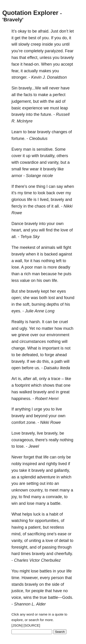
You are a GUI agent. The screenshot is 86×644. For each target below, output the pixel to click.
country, (36, 490)
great (65, 392)
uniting (35, 541)
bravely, (29, 433)
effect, (33, 58)
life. (55, 280)
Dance (17, 224)
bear (32, 132)
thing (41, 186)
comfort (18, 422)
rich (27, 274)
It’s (14, 31)
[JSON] (17, 625)
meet (54, 490)
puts (67, 274)
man (27, 149)
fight (67, 247)
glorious (19, 200)
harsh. (35, 322)
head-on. (32, 64)
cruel (63, 322)
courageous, (23, 440)
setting (32, 483)
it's (14, 193)
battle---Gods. (61, 597)
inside (48, 44)
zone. (31, 422)
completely (34, 51)
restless (57, 527)
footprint (22, 385)
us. (37, 368)
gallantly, (62, 470)
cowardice (29, 162)
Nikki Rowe (50, 422)
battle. (56, 503)
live (59, 409)
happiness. (21, 399)
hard (16, 554)
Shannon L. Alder (30, 604)
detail (64, 541)
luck (37, 514)
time (28, 193)
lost (52, 298)
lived (62, 464)
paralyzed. (54, 51)
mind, (17, 534)
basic (16, 108)
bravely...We (30, 88)
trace (56, 379)
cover (17, 156)
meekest (28, 247)
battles (46, 571)
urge (38, 409)
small (16, 169)
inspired (30, 464)
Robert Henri (47, 399)
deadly (64, 267)
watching (20, 521)
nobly (16, 464)
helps (27, 514)
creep (36, 44)
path (59, 361)
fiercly (17, 206)
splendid (28, 477)
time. (16, 578)
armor (17, 176)
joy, (15, 497)
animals (48, 247)
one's (52, 534)
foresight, (20, 547)
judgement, (22, 101)
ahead (61, 355)
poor (29, 267)
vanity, (54, 162)
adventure (46, 477)
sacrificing (36, 534)
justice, (18, 591)
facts (28, 95)
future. (46, 114)
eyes (61, 291)
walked (26, 392)
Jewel (34, 446)
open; (17, 298)
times (26, 554)
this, (46, 361)
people (38, 591)
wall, (19, 261)
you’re (17, 51)
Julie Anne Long (40, 311)
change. (19, 348)
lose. (16, 267)
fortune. (18, 139)
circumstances (33, 341)
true (43, 597)
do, (65, 38)
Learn (17, 132)
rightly (52, 464)
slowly (24, 44)
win (15, 503)
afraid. (44, 31)
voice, (17, 597)
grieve (24, 335)
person (57, 578)
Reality (18, 322)
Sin (14, 88)
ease (62, 534)
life (30, 200)
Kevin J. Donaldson (49, 77)
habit (54, 514)
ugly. (24, 328)
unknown (20, 490)
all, (35, 379)
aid (58, 101)
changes (59, 132)
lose (31, 503)
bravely (67, 58)
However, (30, 578)
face (15, 64)
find (49, 230)
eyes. (16, 311)
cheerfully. (64, 554)
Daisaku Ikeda (57, 368)
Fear (69, 51)
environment (58, 335)
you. (46, 38)
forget (29, 457)
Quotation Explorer (30, 13)
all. (57, 206)
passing (49, 547)
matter (48, 328)
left (59, 261)
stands (18, 584)
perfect (59, 95)
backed (51, 254)
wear (34, 169)
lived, (45, 200)
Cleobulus (38, 139)
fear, (15, 71)
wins (28, 597)
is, (20, 379)
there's (21, 186)
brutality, (48, 156)
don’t (64, 31)
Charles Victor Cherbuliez (37, 560)
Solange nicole (39, 176)
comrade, (54, 497)
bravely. (19, 361)
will (14, 44)
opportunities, (47, 521)
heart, (17, 230)
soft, (27, 304)
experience (32, 108)
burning (39, 304)
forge (49, 355)
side (56, 584)
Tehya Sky (30, 237)
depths (53, 304)
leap (64, 108)
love (64, 230)
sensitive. (45, 149)
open (16, 368)
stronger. (19, 77)
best (32, 38)
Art (14, 379)
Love (16, 433)
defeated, (30, 355)
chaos (40, 206)
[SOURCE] (32, 625)
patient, (35, 527)
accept (67, 64)
